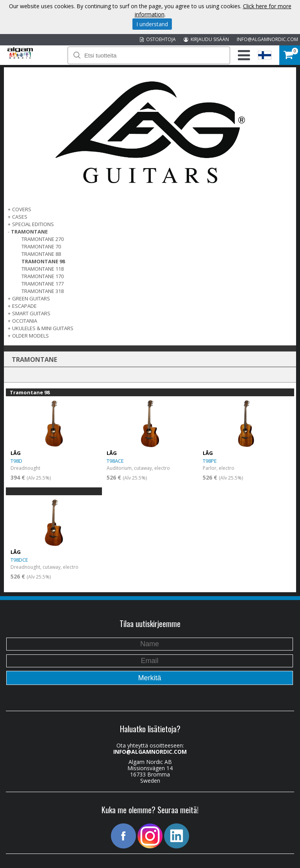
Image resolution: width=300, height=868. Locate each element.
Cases (20, 217)
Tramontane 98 (43, 261)
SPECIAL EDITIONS (33, 224)
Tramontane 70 (41, 246)
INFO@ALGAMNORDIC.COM (267, 39)
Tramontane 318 (43, 291)
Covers (22, 209)
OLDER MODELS (30, 336)
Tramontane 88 (41, 254)
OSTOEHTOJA (158, 39)
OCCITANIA (25, 321)
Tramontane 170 (43, 276)
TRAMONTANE (29, 232)
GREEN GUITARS (31, 298)
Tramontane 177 (43, 284)
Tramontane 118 (43, 269)
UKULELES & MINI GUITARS (43, 328)
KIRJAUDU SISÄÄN (206, 39)
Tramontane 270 (43, 239)
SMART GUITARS (31, 313)
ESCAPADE (24, 306)
